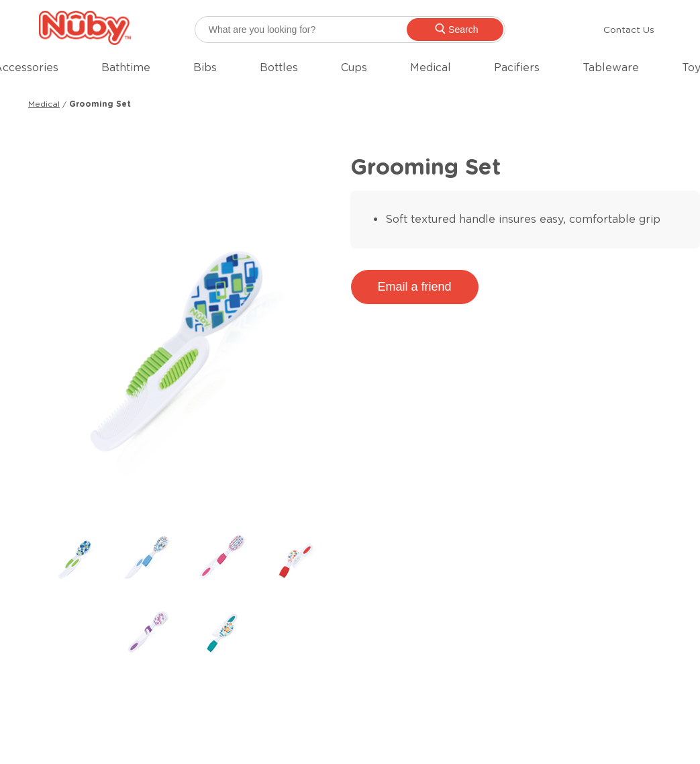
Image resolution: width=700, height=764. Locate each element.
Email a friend (415, 287)
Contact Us (629, 30)
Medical (44, 104)
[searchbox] (350, 30)
